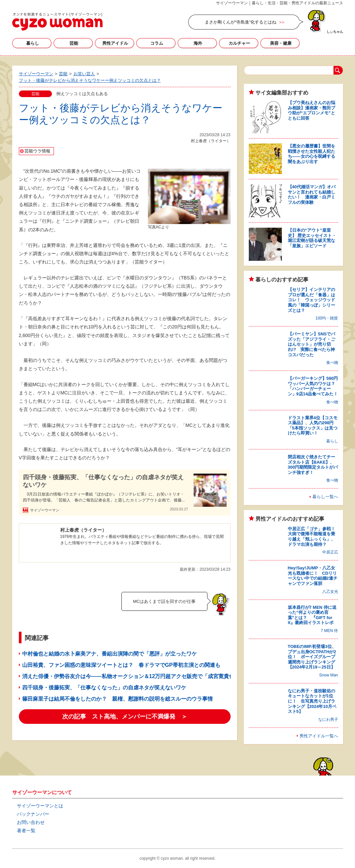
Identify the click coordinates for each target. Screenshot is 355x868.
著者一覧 (26, 831)
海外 (198, 43)
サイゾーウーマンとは (40, 806)
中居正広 (330, 552)
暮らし (33, 43)
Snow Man (329, 675)
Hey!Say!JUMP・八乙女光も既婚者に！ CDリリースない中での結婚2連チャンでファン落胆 (313, 576)
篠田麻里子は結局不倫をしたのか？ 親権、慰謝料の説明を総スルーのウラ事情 (117, 699)
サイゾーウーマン (57, 22)
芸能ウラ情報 (37, 151)
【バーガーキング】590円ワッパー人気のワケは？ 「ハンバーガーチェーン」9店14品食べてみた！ (314, 386)
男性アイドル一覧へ (319, 736)
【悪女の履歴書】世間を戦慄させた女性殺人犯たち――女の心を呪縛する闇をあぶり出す (311, 154)
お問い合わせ (31, 822)
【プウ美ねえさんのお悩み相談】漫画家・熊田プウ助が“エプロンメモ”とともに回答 (311, 110)
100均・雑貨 (327, 318)
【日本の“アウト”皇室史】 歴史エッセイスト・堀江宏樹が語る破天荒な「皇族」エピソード (312, 238)
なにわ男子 (328, 720)
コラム (157, 43)
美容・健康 (281, 43)
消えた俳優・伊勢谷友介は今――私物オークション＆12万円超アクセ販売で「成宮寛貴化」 (131, 676)
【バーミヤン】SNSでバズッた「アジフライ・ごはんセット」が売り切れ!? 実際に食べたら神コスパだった (312, 344)
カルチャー (239, 43)
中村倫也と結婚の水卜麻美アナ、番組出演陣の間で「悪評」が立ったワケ (110, 654)
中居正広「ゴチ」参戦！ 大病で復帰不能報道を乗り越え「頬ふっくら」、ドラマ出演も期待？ (314, 537)
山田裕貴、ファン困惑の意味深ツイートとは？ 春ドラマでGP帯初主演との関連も (121, 665)
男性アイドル (115, 43)
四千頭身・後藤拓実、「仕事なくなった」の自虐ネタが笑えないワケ (103, 481)
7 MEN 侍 (329, 631)
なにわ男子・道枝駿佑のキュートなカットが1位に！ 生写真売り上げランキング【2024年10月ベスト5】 (312, 701)
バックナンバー (33, 814)
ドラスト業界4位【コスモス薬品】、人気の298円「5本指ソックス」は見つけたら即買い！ (313, 426)
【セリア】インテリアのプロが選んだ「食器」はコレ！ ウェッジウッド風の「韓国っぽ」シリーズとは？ (311, 300)
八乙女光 (330, 592)
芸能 (74, 43)
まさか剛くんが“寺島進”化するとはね (241, 22)
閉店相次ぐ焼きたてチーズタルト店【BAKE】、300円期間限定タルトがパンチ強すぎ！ (313, 465)
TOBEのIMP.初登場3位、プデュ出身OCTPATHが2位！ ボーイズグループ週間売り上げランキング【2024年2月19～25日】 (312, 657)
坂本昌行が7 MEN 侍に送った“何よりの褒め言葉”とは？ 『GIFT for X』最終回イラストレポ (312, 615)
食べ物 (332, 363)
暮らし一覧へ (325, 497)
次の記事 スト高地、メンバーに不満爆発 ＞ (125, 717)
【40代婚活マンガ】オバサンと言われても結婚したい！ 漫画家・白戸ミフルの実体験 (312, 195)
